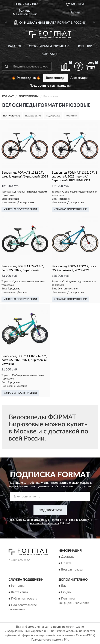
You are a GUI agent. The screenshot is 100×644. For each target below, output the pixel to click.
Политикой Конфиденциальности (70, 520)
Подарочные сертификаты (50, 86)
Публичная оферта (24, 599)
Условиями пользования (44, 523)
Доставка (68, 557)
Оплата (66, 563)
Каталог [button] (15, 46)
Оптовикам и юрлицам (49, 46)
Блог (64, 586)
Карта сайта (20, 592)
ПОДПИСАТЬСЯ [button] (50, 510)
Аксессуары (79, 78)
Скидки (66, 592)
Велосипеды (56, 78)
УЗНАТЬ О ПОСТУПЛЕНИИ (20, 209)
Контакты (50, 54)
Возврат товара (72, 570)
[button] (25, 14)
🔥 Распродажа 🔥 (26, 78)
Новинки (84, 46)
